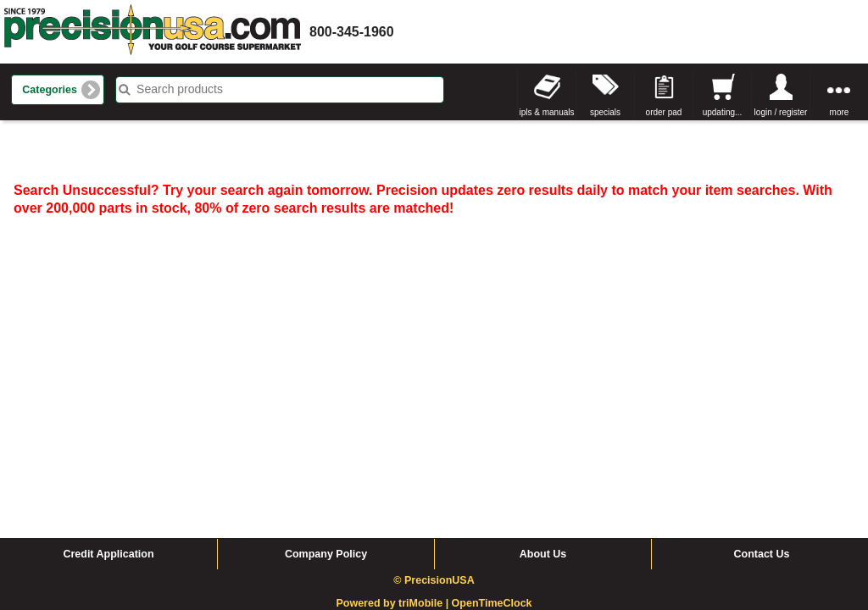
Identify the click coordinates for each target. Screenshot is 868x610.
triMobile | (425, 457)
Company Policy (326, 408)
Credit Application (108, 408)
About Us (543, 408)
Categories (50, 90)
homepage (153, 32)
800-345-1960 (352, 32)
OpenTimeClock (492, 457)
